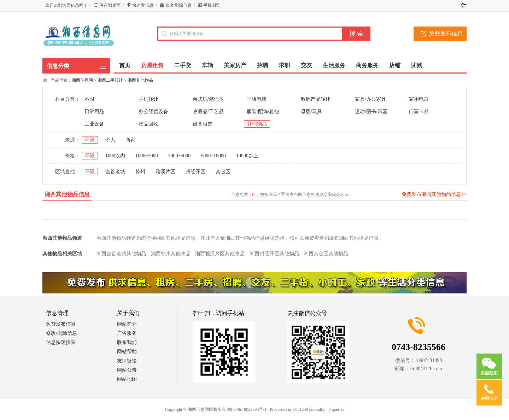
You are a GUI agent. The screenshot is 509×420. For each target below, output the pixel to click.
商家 (130, 140)
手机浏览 (212, 5)
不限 (89, 99)
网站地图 (127, 379)
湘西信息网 (82, 80)
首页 (125, 65)
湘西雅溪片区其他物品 (220, 254)
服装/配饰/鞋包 (263, 112)
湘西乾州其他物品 (171, 254)
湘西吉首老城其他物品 (121, 254)
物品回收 (148, 124)
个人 (110, 140)
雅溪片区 (165, 172)
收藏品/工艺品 (208, 112)
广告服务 (127, 333)
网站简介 (127, 324)
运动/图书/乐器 (371, 112)
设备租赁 (203, 124)
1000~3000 (147, 156)
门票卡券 (419, 112)
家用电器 (419, 99)
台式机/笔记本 (208, 99)
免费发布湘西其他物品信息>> (434, 194)
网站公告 (127, 370)
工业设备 (94, 124)
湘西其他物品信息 (67, 194)
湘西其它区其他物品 (326, 254)
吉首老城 (115, 172)
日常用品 (94, 112)
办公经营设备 (153, 112)
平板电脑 (257, 99)
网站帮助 (127, 352)
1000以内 (115, 156)
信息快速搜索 (61, 342)
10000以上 (247, 156)
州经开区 (195, 172)
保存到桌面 (110, 5)
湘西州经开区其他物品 (274, 254)
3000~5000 (180, 156)
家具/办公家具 (370, 99)
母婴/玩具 (311, 112)
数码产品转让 (316, 99)
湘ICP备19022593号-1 (247, 409)
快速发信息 (143, 5)
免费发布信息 (446, 33)
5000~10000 (213, 156)
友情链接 (127, 361)
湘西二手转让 (110, 80)
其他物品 (257, 124)
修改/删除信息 (178, 5)
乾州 (140, 172)
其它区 (223, 172)
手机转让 (148, 99)
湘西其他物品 (140, 80)
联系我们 (127, 342)
